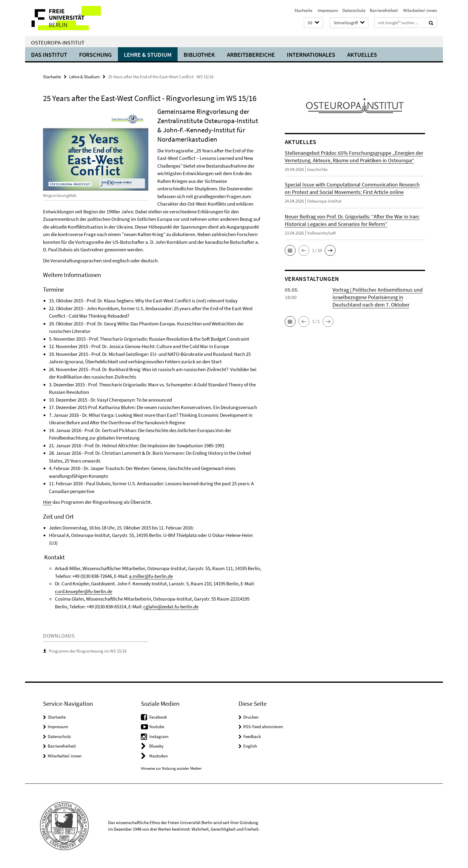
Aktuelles (362, 55)
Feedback (252, 736)
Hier (47, 502)
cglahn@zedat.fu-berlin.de (171, 607)
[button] (313, 23)
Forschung (96, 55)
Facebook (158, 717)
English (250, 746)
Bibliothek (199, 55)
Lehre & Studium (148, 55)
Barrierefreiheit (384, 10)
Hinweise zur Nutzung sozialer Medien (171, 768)
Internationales (311, 55)
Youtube (157, 727)
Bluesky (156, 746)
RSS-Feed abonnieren (263, 727)
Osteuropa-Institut (58, 42)
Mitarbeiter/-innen (420, 10)
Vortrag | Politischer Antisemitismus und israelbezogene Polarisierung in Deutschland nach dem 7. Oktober (378, 297)
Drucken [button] (251, 717)
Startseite (303, 10)
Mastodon (158, 756)
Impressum (327, 10)
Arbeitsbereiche (251, 55)
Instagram (159, 736)
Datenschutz (354, 10)
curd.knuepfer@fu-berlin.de (84, 591)
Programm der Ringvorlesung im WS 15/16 (88, 651)
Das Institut (49, 55)
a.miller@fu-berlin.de (151, 576)
